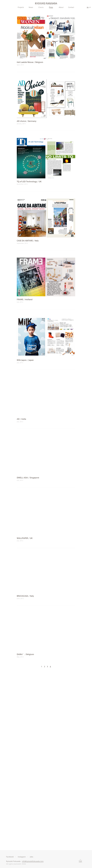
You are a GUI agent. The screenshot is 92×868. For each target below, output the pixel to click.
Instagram (22, 682)
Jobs (32, 682)
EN (88, 7)
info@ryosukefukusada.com (33, 687)
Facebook (10, 682)
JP (90, 7)
